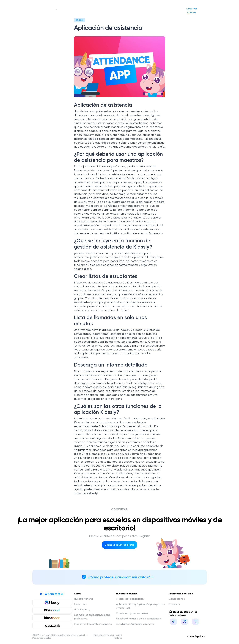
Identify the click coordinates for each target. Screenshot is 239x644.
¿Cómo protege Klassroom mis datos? (119, 577)
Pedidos (118, 638)
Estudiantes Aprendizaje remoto (135, 624)
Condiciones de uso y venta (108, 635)
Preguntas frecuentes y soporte (93, 624)
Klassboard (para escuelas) (132, 613)
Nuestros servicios (96, 10)
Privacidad (80, 604)
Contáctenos (177, 599)
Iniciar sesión (164, 10)
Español (200, 636)
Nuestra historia (67, 10)
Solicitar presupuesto (141, 10)
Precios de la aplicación (130, 599)
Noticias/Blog (122, 10)
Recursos (174, 604)
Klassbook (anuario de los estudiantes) (139, 619)
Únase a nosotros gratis (119, 545)
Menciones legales (42, 638)
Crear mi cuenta (192, 10)
